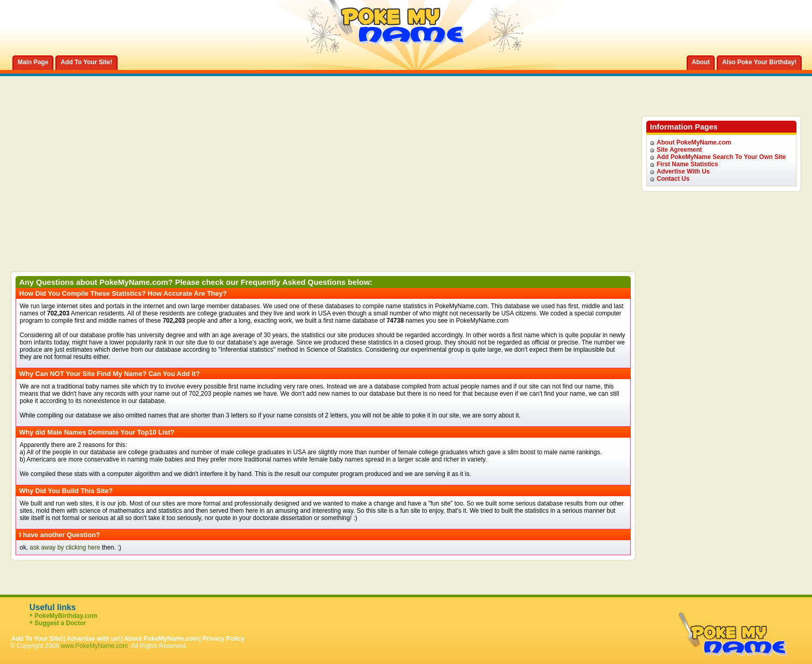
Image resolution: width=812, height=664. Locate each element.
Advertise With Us (683, 171)
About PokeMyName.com (694, 142)
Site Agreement (679, 150)
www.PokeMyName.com (94, 646)
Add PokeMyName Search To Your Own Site (721, 157)
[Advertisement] (323, 193)
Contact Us (673, 179)
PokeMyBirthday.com (66, 616)
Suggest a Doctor (60, 623)
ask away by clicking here (65, 547)
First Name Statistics (687, 164)
